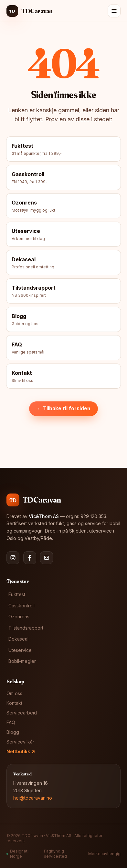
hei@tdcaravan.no (33, 798)
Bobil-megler (22, 661)
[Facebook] (30, 558)
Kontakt (14, 703)
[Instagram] (13, 558)
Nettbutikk (21, 752)
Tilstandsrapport (26, 628)
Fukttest (17, 594)
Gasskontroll (21, 606)
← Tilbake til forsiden (63, 409)
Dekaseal (18, 639)
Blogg (13, 732)
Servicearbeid (22, 713)
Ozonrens (19, 617)
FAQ (11, 722)
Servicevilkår (20, 742)
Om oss (14, 693)
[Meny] (114, 11)
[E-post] (47, 558)
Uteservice (20, 650)
